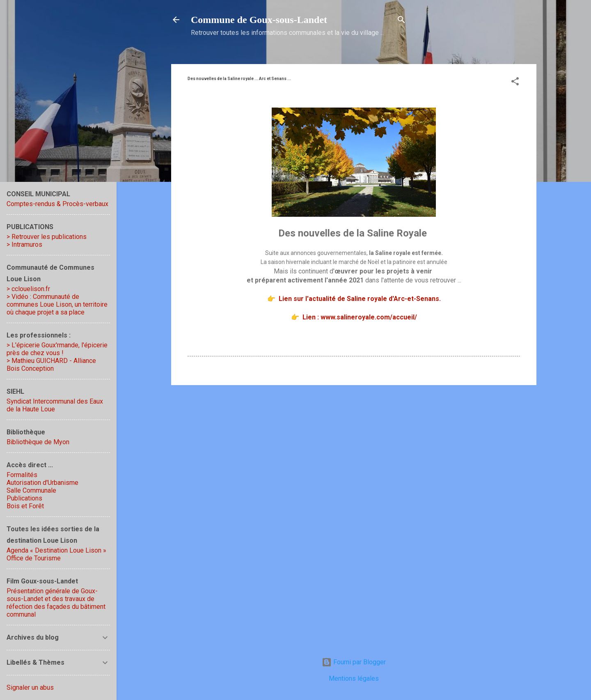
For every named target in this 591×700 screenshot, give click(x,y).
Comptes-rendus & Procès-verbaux (57, 204)
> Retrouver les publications (47, 237)
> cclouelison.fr (28, 289)
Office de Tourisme (34, 558)
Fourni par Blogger (354, 662)
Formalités (22, 475)
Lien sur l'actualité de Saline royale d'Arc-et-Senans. (360, 299)
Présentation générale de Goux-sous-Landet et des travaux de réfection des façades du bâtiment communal (56, 603)
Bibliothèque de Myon (38, 442)
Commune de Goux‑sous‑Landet (259, 20)
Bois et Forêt (25, 506)
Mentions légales (354, 678)
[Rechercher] (401, 21)
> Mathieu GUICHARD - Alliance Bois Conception (51, 365)
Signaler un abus (30, 687)
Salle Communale (31, 490)
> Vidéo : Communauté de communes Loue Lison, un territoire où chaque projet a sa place (57, 304)
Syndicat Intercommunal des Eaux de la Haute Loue (55, 405)
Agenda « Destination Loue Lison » (56, 550)
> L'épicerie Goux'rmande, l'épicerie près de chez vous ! (57, 349)
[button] (515, 83)
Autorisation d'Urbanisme (42, 483)
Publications (24, 498)
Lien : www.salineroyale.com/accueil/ (360, 317)
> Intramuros (24, 244)
